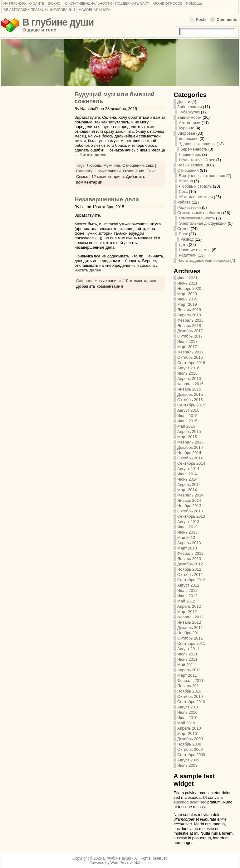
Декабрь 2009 (190, 739)
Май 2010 (186, 723)
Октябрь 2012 (190, 575)
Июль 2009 (187, 765)
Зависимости (189, 117)
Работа (184, 202)
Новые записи (108, 281)
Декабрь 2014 (190, 447)
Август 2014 (188, 469)
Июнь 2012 (187, 596)
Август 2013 (188, 522)
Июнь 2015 (187, 421)
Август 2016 (188, 368)
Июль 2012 (187, 590)
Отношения (133, 165)
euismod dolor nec (190, 802)
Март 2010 (187, 734)
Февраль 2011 (190, 681)
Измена (186, 181)
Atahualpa (142, 863)
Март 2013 (187, 548)
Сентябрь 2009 (191, 755)
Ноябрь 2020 (189, 288)
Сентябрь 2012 (191, 580)
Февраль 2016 (190, 384)
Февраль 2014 (190, 495)
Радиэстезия (189, 207)
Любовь (94, 165)
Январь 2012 (189, 622)
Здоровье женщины (197, 144)
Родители (188, 255)
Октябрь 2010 (190, 696)
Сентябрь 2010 (191, 702)
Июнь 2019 (187, 299)
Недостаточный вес (197, 160)
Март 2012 (187, 612)
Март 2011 (187, 675)
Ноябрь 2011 (189, 633)
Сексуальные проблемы (200, 213)
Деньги (184, 101)
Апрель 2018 (189, 315)
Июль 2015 (187, 416)
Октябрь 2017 (190, 336)
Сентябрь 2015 (191, 405)
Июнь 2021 (187, 283)
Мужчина (112, 165)
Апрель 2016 (189, 379)
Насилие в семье (195, 250)
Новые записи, (109, 171)
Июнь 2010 (187, 718)
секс (150, 165)
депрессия (189, 139)
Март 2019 (187, 304)
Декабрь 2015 (190, 394)
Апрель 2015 (189, 432)
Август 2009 (188, 760)
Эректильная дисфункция (203, 223)
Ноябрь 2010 (189, 691)
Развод (187, 239)
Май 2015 (186, 426)
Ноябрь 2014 (189, 453)
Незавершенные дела (107, 199)
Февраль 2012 (190, 617)
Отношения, (135, 171)
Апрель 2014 (189, 484)
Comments (227, 19)
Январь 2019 (189, 310)
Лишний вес (190, 154)
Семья (82, 177)
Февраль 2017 (190, 352)
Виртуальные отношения (202, 176)
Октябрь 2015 (190, 400)
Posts (201, 19)
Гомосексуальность (197, 218)
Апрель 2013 (189, 543)
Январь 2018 (189, 326)
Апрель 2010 (189, 728)
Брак (183, 234)
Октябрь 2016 (190, 357)
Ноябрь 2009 (189, 744)
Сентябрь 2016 (191, 363)
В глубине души (58, 22)
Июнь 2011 (187, 659)
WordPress (120, 863)
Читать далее (93, 155)
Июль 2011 (187, 654)
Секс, (151, 171)
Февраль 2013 (190, 553)
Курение (186, 128)
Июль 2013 (187, 527)
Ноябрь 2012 (189, 569)
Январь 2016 (189, 389)
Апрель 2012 (189, 606)
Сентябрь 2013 (191, 516)
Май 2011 (186, 665)
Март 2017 (187, 347)
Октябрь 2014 (190, 458)
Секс (183, 192)
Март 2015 (187, 437)
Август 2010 (188, 707)
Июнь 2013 (187, 532)
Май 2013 (186, 537)
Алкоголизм (190, 123)
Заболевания (190, 107)
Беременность (194, 149)
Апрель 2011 (189, 670)
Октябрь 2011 (190, 638)
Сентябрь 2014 (191, 463)
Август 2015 (188, 410)
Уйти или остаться (196, 197)
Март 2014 (187, 490)
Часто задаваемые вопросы (203, 260)
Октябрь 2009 (190, 749)
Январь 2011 (189, 686)
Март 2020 (187, 294)
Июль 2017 (187, 341)
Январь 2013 (189, 559)
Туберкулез (189, 112)
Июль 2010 (187, 712)
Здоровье (186, 133)
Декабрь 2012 (190, 564)
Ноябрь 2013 (189, 506)
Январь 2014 (189, 500)
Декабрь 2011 (190, 628)
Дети (183, 245)
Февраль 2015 (190, 442)
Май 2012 (186, 601)
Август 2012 (188, 585)
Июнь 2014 (187, 479)
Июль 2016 (187, 373)
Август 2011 (188, 649)
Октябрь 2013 (190, 511)
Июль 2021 (187, 278)
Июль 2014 (187, 474)
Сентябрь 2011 (191, 643)
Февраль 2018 (190, 320)
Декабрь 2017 (190, 331)
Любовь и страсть (195, 186)
